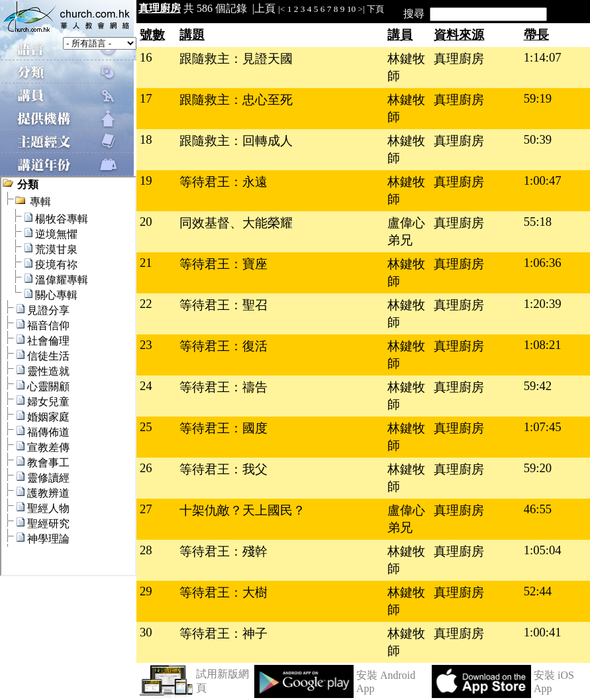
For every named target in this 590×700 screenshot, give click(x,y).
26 (146, 468)
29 (146, 591)
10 (351, 9)
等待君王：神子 (223, 633)
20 (146, 222)
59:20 (538, 468)
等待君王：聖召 (223, 305)
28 (146, 550)
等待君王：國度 (223, 428)
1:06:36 (543, 263)
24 (146, 386)
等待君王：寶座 (223, 264)
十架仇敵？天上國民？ (242, 510)
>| (362, 9)
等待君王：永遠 (223, 182)
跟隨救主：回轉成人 (236, 141)
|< (281, 9)
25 (146, 427)
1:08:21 (543, 345)
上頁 (265, 8)
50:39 (538, 139)
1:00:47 (543, 180)
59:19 (538, 98)
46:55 (538, 509)
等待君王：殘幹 (223, 551)
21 (146, 263)
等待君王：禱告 (223, 387)
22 (146, 304)
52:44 (538, 591)
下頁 (375, 9)
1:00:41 (543, 632)
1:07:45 (543, 427)
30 (146, 632)
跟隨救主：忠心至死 (236, 100)
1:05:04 (543, 550)
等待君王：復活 (223, 346)
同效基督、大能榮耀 (236, 223)
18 (146, 139)
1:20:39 (543, 304)
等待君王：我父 (223, 469)
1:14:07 (543, 57)
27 (146, 509)
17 (146, 98)
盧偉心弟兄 (406, 231)
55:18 (538, 222)
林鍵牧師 (406, 67)
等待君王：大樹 (223, 592)
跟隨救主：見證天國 (236, 59)
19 (146, 180)
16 (146, 57)
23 (146, 345)
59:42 (538, 386)
